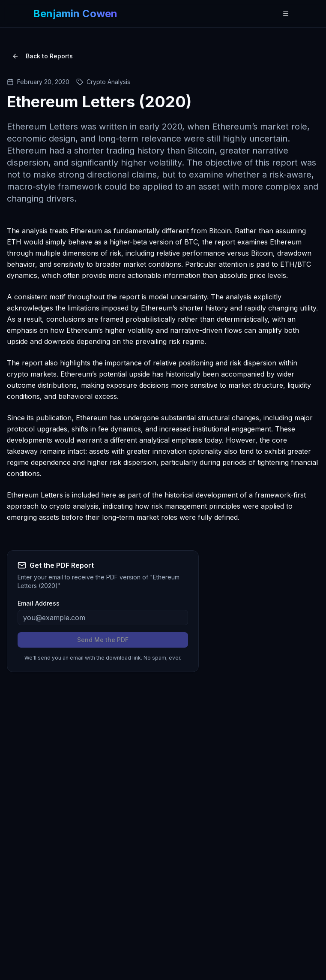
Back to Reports (42, 56)
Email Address (39, 603)
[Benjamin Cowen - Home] (75, 14)
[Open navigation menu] (286, 14)
